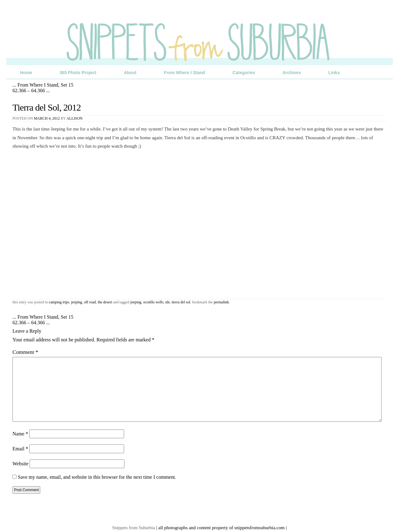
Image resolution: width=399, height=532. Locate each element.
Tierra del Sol (181, 302)
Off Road (90, 302)
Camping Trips (59, 302)
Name (20, 434)
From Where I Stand (185, 73)
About (130, 73)
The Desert (105, 302)
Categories (244, 73)
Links (334, 73)
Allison (74, 118)
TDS (167, 302)
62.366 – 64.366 (31, 90)
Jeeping (77, 302)
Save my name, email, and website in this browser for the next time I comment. (97, 477)
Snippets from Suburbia (134, 528)
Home (26, 73)
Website (20, 464)
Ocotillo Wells (153, 302)
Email (20, 449)
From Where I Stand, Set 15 (43, 85)
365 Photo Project (78, 73)
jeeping (136, 302)
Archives (292, 73)
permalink (221, 302)
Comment (25, 352)
